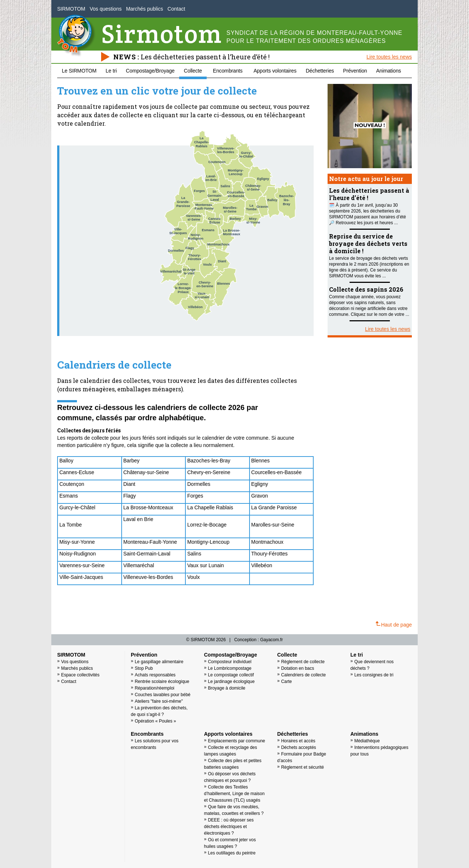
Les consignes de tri (374, 675)
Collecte (193, 71)
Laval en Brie (139, 519)
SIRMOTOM (71, 9)
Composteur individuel (230, 662)
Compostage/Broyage (150, 71)
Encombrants (228, 71)
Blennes (261, 461)
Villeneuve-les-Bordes (148, 577)
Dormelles (199, 484)
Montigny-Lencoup (208, 542)
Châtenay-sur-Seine (146, 472)
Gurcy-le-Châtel (77, 507)
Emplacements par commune (236, 741)
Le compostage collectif (231, 675)
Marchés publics (145, 9)
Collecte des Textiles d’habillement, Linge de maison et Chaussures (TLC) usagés (234, 794)
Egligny (260, 484)
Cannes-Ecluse (77, 472)
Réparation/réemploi (155, 688)
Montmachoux (267, 542)
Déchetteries (320, 71)
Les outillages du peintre (232, 853)
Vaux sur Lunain (206, 565)
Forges (195, 496)
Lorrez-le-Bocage (207, 525)
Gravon (260, 496)
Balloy (66, 461)
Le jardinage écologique (231, 682)
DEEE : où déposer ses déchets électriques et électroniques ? (229, 827)
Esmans (69, 496)
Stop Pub (144, 668)
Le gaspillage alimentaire (159, 662)
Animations (389, 71)
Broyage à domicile (226, 688)
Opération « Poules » (156, 721)
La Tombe (71, 525)
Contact (176, 9)
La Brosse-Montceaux (148, 507)
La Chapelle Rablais (210, 507)
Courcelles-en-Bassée (277, 472)
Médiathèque (367, 741)
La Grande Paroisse (274, 507)
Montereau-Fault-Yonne (150, 542)
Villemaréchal (139, 565)
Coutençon (72, 484)
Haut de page (394, 624)
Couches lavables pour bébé (163, 695)
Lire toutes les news (389, 57)
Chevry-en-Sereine (209, 472)
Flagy (130, 496)
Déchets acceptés (298, 747)
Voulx (193, 577)
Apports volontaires (275, 71)
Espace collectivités (80, 675)
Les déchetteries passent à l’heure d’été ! (205, 57)
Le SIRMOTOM (79, 71)
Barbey (132, 461)
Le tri (111, 71)
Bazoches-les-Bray (209, 461)
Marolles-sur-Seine (273, 525)
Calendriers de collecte (303, 675)
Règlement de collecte (303, 662)
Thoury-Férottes (270, 554)
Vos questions (106, 9)
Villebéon (262, 565)
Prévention (355, 71)
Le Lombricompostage (230, 668)
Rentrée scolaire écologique (162, 682)
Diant (130, 484)
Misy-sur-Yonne (77, 542)
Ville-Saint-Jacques (81, 577)
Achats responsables (155, 675)
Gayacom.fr (272, 640)
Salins (194, 554)
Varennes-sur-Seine (82, 565)
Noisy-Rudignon (78, 554)
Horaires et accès (298, 741)
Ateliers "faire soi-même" (159, 701)
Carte (286, 682)
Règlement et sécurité (302, 767)
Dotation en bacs (298, 668)
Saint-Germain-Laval (148, 554)
